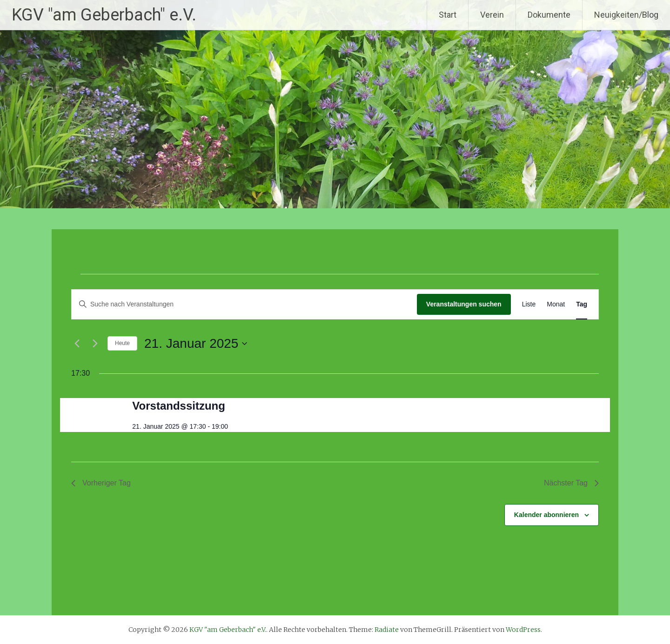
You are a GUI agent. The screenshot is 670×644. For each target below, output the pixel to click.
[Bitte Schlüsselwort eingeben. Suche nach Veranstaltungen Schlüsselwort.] (244, 304)
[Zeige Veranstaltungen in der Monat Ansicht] (556, 304)
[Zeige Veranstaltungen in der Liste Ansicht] (529, 304)
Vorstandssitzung (179, 406)
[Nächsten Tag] (95, 344)
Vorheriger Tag (101, 483)
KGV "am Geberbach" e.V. (104, 15)
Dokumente (549, 15)
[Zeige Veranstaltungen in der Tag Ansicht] (582, 304)
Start (448, 15)
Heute (122, 343)
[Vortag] (77, 344)
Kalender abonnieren (546, 515)
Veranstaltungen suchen (464, 304)
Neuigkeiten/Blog (626, 15)
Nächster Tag (571, 483)
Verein (492, 15)
